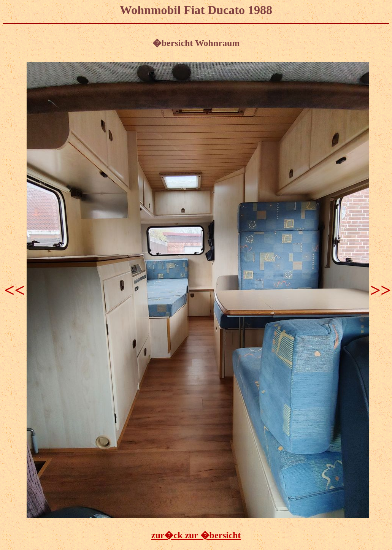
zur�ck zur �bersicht (196, 535)
